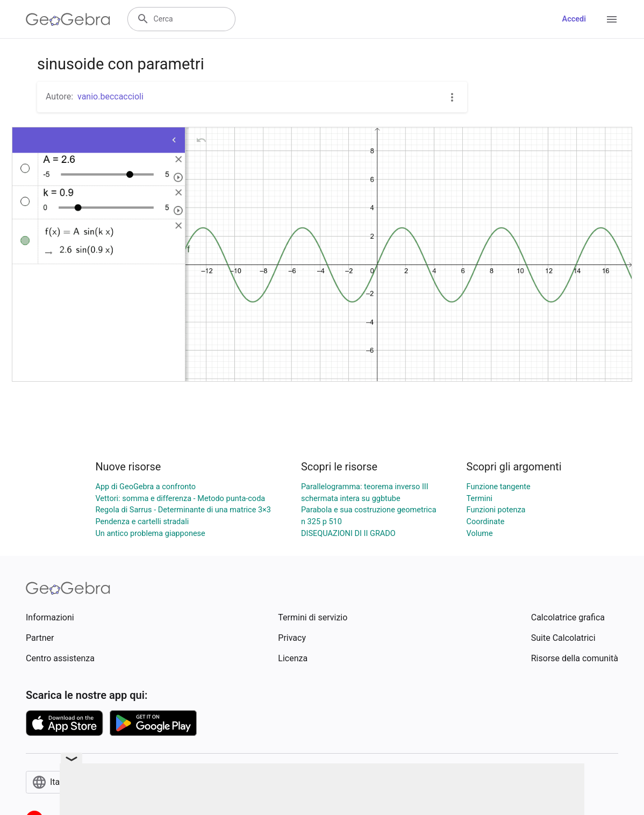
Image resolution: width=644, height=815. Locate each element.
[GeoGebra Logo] (68, 19)
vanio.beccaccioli (110, 96)
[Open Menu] (612, 19)
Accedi (574, 19)
